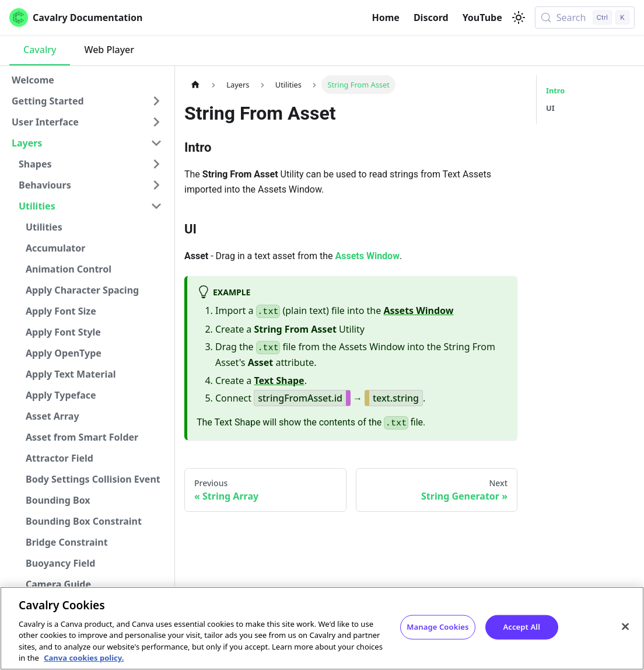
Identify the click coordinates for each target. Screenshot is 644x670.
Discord (431, 18)
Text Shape (279, 381)
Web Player (109, 50)
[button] (87, 101)
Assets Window (367, 256)
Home (386, 18)
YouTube (482, 18)
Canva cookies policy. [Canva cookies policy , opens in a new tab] (84, 658)
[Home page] (195, 84)
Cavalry (40, 50)
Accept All (521, 627)
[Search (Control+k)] (585, 18)
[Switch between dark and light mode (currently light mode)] (519, 18)
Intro (555, 90)
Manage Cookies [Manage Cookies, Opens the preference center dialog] (437, 627)
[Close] (625, 627)
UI (550, 108)
